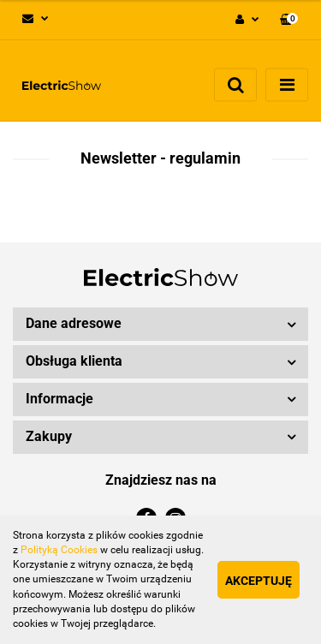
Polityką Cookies (59, 550)
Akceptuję (259, 581)
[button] (289, 20)
